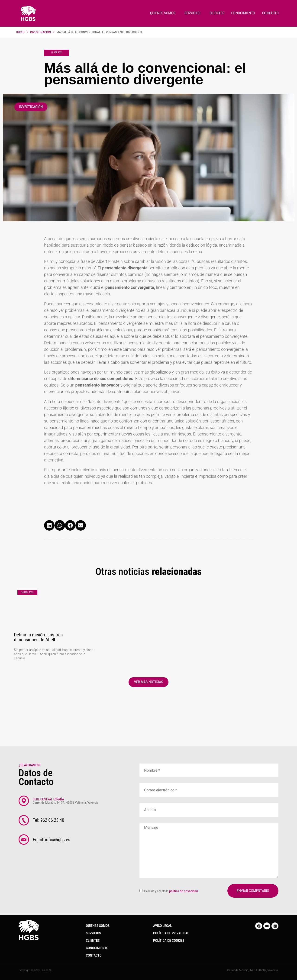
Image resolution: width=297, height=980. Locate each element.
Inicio (20, 32)
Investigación (41, 32)
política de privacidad (183, 891)
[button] (49, 525)
